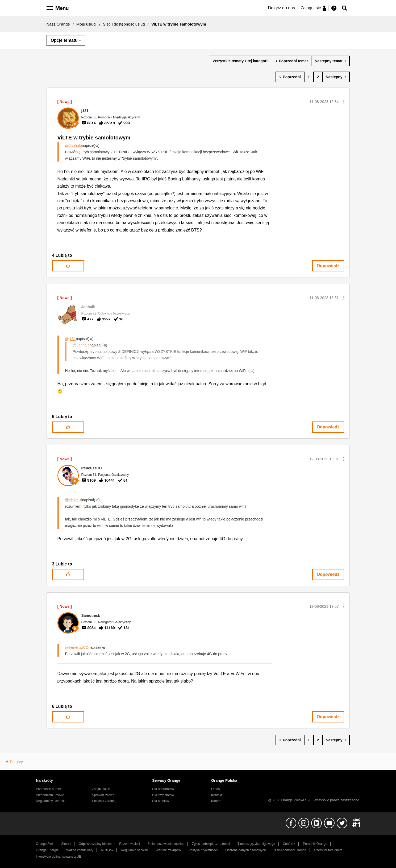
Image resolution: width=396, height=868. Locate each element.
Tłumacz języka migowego (256, 844)
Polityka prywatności (203, 850)
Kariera (216, 801)
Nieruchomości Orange (290, 850)
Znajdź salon (101, 789)
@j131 (71, 339)
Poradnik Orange (315, 844)
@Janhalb (74, 146)
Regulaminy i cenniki (51, 801)
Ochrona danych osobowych (245, 850)
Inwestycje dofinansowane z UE (59, 857)
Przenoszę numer (49, 789)
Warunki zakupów (168, 850)
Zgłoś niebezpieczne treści (211, 844)
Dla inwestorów (163, 795)
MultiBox (107, 850)
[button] (344, 102)
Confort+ (289, 844)
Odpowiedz (328, 266)
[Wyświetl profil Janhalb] (88, 307)
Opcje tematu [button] (64, 40)
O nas (215, 789)
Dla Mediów (161, 801)
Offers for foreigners (328, 850)
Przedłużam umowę (50, 795)
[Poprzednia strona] (290, 77)
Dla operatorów (163, 789)
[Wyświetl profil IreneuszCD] (92, 468)
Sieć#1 (66, 844)
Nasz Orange (58, 24)
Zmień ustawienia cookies (166, 844)
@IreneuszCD (77, 647)
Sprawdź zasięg (103, 795)
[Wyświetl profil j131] (85, 111)
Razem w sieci (130, 844)
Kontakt (217, 795)
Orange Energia (47, 850)
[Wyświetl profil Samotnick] (91, 615)
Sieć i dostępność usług (124, 24)
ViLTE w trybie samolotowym (94, 138)
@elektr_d (74, 500)
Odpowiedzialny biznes (95, 844)
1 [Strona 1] (309, 77)
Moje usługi (86, 24)
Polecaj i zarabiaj (104, 801)
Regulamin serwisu (135, 850)
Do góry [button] (16, 762)
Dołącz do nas (282, 8)
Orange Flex (45, 844)
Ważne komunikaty (80, 850)
